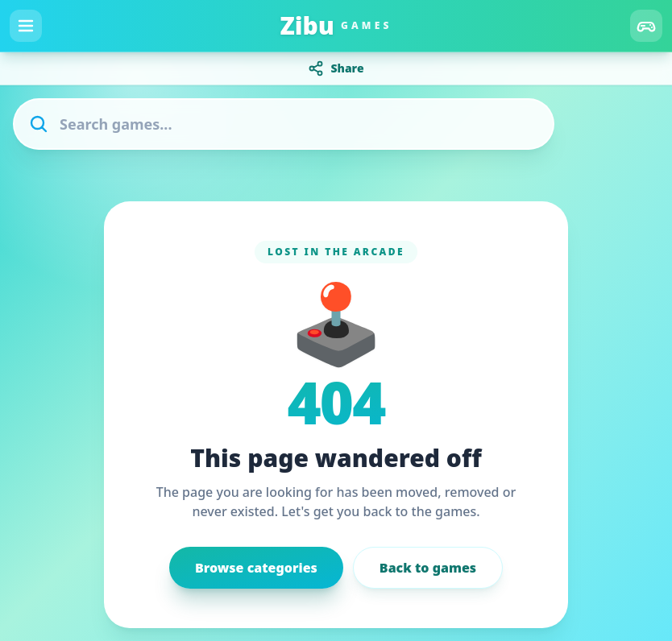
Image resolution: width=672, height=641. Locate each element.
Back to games (428, 568)
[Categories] (646, 26)
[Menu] (26, 26)
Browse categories (256, 568)
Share (336, 68)
